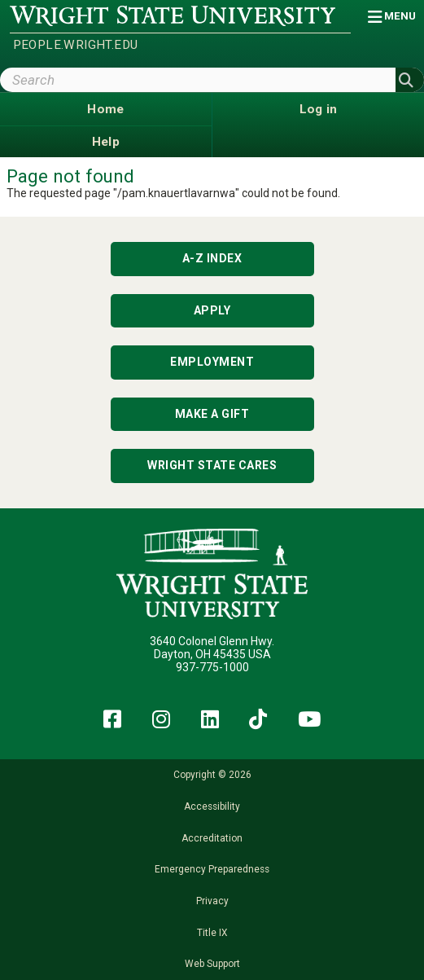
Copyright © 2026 (212, 775)
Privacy (212, 901)
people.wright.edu (76, 45)
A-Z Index (212, 258)
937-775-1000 (212, 667)
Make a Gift (212, 414)
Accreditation (212, 838)
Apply (212, 310)
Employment (212, 362)
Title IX (212, 933)
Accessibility (212, 806)
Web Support (212, 964)
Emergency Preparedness (212, 869)
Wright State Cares (212, 465)
